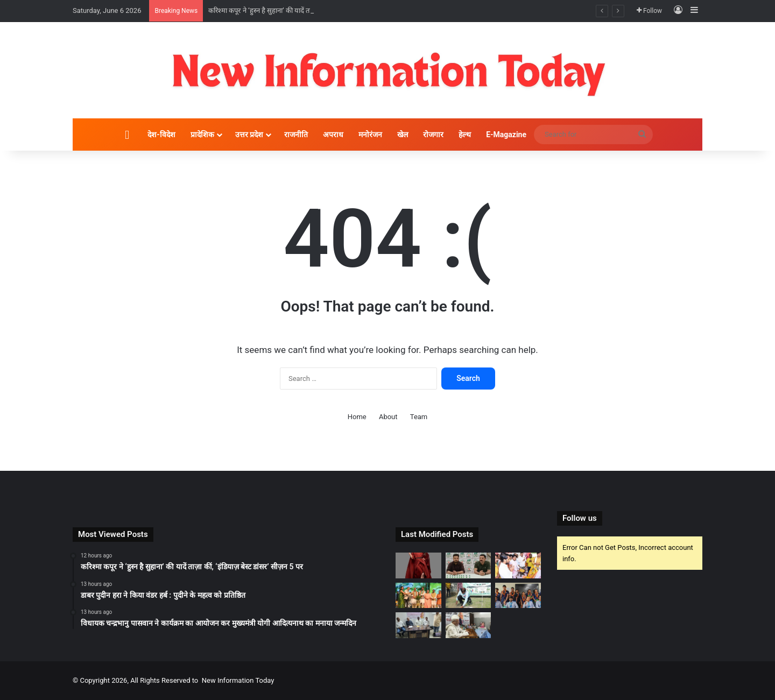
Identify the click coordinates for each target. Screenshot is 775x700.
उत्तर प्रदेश (249, 135)
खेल (403, 135)
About (388, 417)
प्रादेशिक (202, 135)
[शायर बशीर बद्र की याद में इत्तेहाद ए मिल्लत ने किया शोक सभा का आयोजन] (468, 625)
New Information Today (238, 680)
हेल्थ (465, 135)
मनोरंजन (370, 135)
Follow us (580, 518)
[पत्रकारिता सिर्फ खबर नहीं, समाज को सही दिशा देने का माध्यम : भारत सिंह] (418, 625)
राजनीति (296, 135)
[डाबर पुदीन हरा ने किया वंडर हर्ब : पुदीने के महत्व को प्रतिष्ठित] (468, 565)
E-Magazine (506, 135)
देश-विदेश (161, 135)
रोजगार (433, 135)
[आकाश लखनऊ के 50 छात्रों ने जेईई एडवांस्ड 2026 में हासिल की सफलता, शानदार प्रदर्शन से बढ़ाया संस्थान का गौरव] (518, 596)
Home (357, 417)
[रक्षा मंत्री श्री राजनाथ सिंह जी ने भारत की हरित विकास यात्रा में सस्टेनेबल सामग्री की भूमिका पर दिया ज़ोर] (418, 596)
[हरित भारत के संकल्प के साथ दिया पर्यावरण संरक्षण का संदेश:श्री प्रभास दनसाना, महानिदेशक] (468, 596)
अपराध (333, 135)
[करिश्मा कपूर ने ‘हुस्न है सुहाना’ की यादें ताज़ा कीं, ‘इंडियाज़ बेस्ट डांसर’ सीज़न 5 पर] (418, 565)
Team (419, 417)
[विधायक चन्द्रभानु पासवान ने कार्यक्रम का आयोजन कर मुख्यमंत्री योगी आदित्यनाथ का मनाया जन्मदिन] (518, 565)
